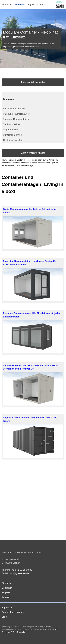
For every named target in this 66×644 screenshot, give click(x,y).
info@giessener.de (19, 573)
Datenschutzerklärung (13, 612)
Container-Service (12, 135)
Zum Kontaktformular (33, 82)
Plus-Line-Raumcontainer (16, 114)
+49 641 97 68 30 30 (21, 570)
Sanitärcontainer (12, 124)
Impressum (7, 608)
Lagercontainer (11, 130)
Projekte (31, 5)
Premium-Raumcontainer (16, 119)
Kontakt (41, 5)
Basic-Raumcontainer (14, 109)
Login (4, 617)
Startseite (7, 5)
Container (19, 5)
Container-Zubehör (13, 140)
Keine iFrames (33, 505)
